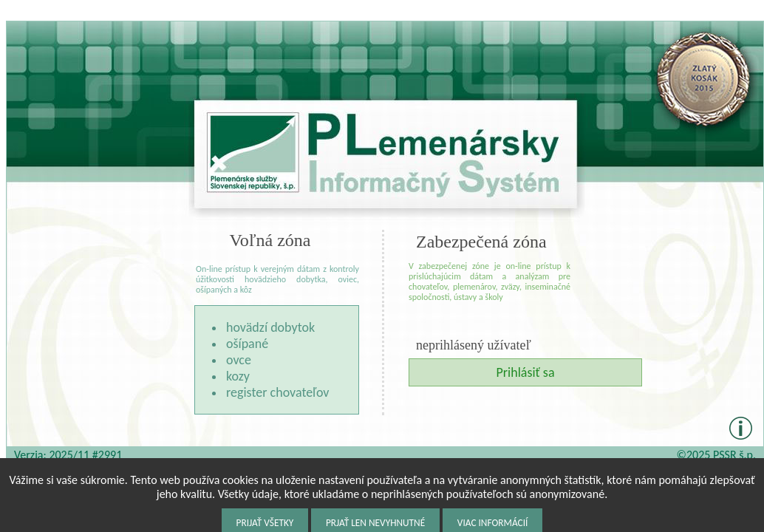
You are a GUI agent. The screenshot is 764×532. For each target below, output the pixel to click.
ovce (239, 360)
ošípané (247, 344)
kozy (238, 376)
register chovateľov (277, 392)
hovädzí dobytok (270, 327)
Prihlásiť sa (525, 372)
